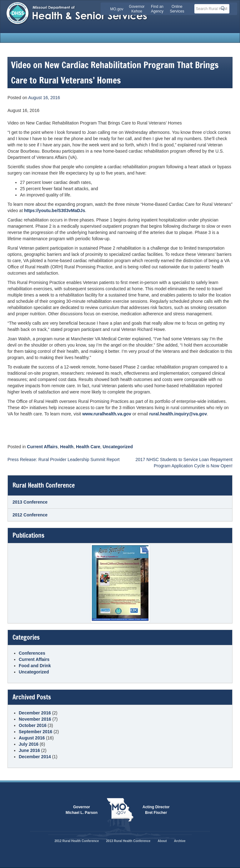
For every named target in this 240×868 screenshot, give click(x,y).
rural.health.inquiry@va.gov (178, 414)
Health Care (88, 447)
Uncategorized (118, 447)
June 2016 (29, 750)
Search (224, 8)
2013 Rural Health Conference (128, 841)
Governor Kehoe (137, 9)
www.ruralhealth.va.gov (107, 414)
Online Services (177, 9)
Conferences (32, 653)
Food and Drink (35, 666)
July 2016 (29, 744)
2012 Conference (30, 515)
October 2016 (33, 725)
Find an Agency (157, 9)
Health (67, 447)
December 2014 (35, 757)
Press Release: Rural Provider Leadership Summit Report (64, 459)
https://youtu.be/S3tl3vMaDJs (55, 211)
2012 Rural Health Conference (77, 841)
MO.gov (117, 9)
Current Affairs (42, 447)
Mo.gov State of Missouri (120, 810)
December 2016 (35, 713)
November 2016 (35, 719)
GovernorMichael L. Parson (82, 810)
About (162, 841)
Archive (180, 841)
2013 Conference (30, 502)
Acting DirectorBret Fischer (156, 810)
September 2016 (35, 732)
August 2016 (32, 738)
